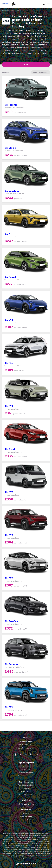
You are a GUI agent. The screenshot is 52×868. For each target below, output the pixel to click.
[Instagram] (26, 755)
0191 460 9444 (26, 741)
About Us (26, 813)
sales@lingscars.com (26, 748)
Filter (26, 64)
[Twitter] (21, 755)
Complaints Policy (26, 788)
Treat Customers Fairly (26, 785)
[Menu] (48, 4)
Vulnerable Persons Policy (26, 776)
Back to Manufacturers (12, 10)
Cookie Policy (26, 769)
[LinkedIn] (31, 755)
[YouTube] (37, 755)
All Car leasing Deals (26, 804)
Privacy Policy (26, 791)
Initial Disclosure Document (26, 779)
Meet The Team (26, 816)
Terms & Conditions (26, 782)
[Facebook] (15, 755)
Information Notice (26, 773)
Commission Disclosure (26, 794)
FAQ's (26, 819)
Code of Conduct (26, 766)
